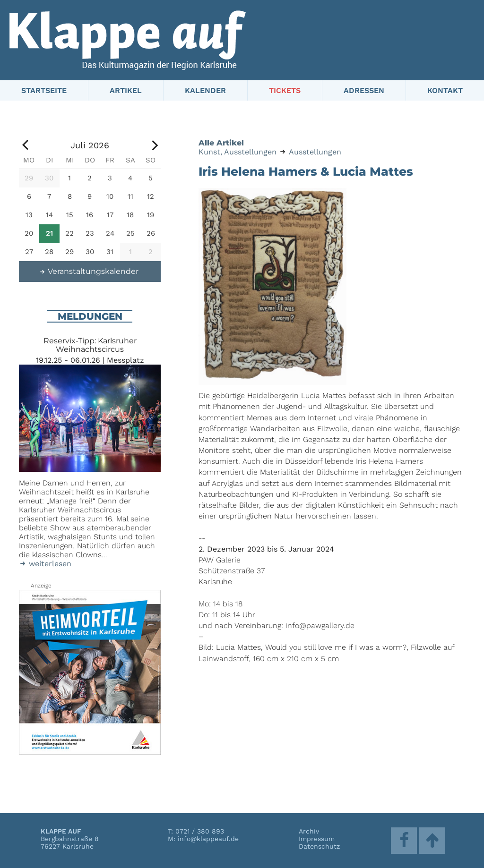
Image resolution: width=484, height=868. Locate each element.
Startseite (44, 90)
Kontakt (445, 90)
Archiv (309, 831)
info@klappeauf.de (208, 839)
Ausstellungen (315, 152)
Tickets (285, 90)
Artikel (126, 90)
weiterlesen (45, 564)
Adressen (364, 90)
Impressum (317, 839)
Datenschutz (319, 846)
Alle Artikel (221, 143)
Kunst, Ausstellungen (238, 152)
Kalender (205, 90)
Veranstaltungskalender (89, 271)
